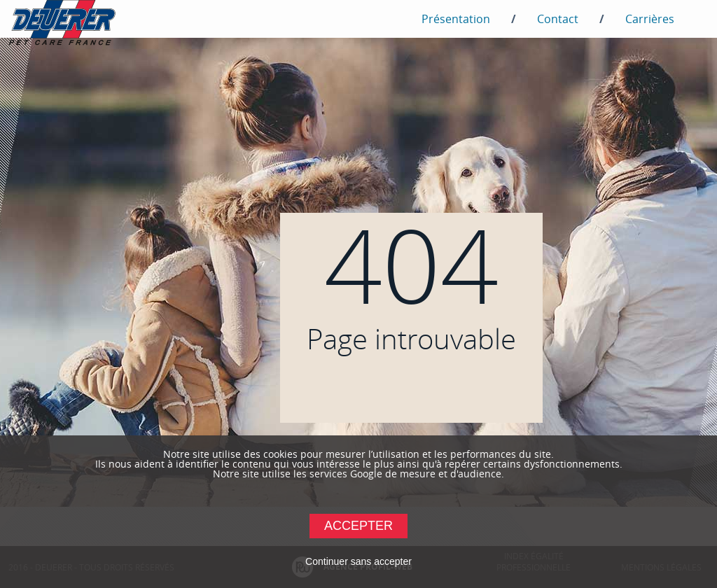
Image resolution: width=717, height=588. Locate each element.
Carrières (650, 19)
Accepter (358, 526)
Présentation (456, 19)
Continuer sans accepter (358, 561)
